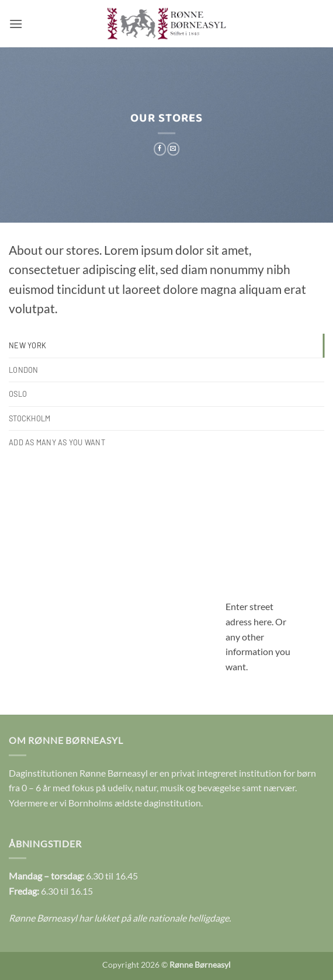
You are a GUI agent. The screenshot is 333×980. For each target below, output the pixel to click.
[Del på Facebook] (160, 149)
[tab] (166, 345)
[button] (16, 24)
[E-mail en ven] (173, 149)
